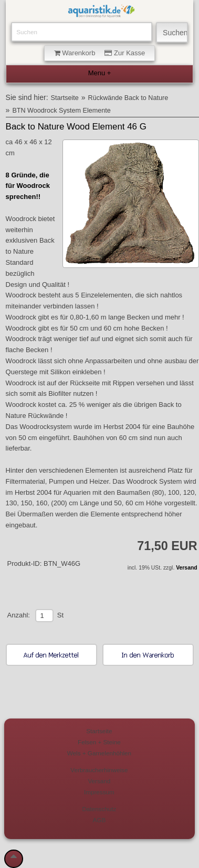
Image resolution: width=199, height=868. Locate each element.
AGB (99, 820)
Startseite (65, 98)
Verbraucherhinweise (99, 770)
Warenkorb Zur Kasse (100, 53)
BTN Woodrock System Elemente (61, 111)
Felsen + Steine (99, 742)
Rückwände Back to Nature (128, 98)
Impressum (99, 792)
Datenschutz (99, 809)
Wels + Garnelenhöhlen (99, 753)
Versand (186, 568)
